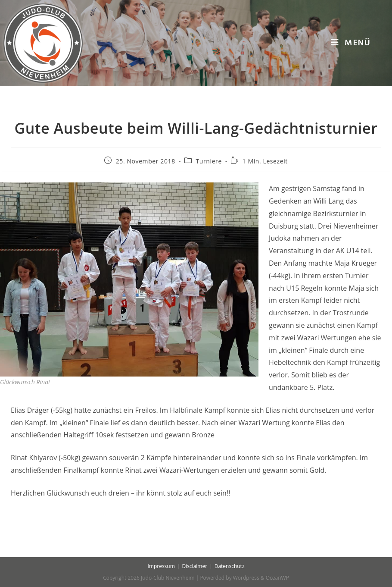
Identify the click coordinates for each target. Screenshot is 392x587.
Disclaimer (194, 566)
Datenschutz (230, 566)
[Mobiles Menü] (351, 43)
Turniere (209, 161)
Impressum (161, 566)
